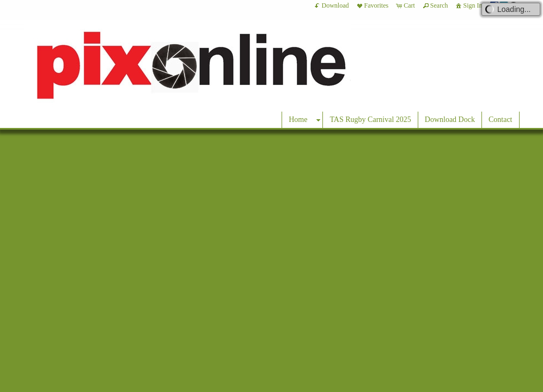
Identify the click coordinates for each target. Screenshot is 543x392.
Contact (501, 120)
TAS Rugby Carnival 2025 (370, 120)
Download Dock (450, 120)
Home (298, 120)
